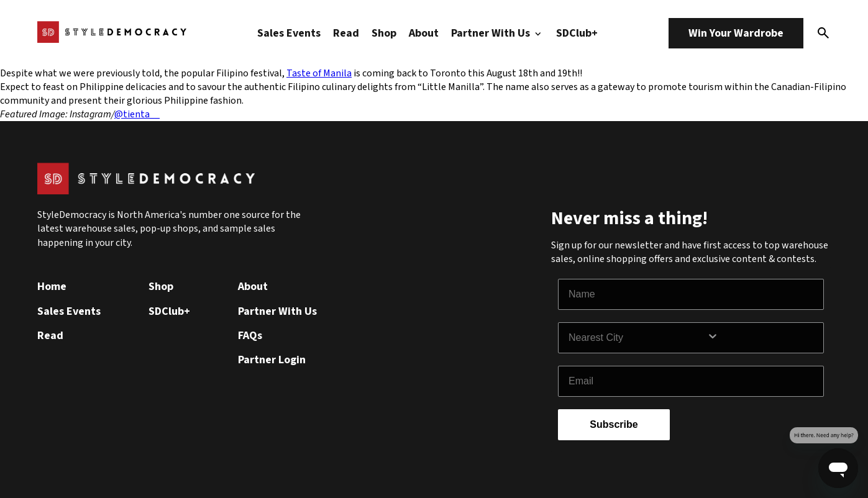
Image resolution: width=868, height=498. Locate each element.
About (424, 33)
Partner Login (272, 360)
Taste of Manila (319, 73)
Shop (384, 33)
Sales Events (289, 33)
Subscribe (614, 424)
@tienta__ (137, 114)
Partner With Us (498, 33)
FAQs (250, 336)
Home (52, 287)
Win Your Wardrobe (736, 33)
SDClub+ (577, 33)
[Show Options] (762, 338)
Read (346, 33)
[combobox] (637, 338)
